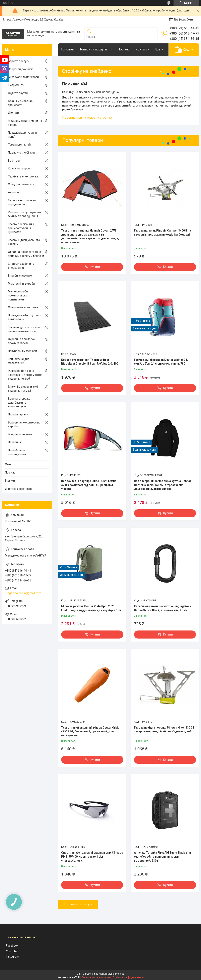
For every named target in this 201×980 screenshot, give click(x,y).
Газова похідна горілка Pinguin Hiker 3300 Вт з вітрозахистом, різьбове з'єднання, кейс (165, 730)
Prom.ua (120, 974)
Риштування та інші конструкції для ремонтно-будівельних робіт (26, 375)
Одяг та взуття (18, 93)
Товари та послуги (94, 49)
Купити (95, 267)
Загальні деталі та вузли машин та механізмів (24, 329)
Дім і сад (14, 113)
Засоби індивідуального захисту (24, 242)
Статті (9, 464)
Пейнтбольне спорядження (17, 452)
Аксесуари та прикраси (23, 77)
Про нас (123, 49)
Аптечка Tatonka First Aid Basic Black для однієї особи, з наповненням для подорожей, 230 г (162, 856)
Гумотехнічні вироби (21, 284)
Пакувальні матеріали (22, 351)
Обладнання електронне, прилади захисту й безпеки (26, 254)
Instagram (13, 957)
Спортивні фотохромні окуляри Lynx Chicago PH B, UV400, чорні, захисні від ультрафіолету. (92, 856)
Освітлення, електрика (23, 307)
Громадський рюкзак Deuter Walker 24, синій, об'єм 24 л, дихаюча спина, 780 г (161, 362)
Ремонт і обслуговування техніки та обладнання (25, 214)
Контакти (142, 49)
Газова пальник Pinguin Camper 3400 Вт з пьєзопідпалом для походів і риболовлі (162, 233)
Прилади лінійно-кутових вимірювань (24, 317)
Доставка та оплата (18, 489)
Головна (67, 49)
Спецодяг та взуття (21, 184)
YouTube (12, 951)
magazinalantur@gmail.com (23, 593)
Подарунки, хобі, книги (23, 153)
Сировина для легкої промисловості (22, 341)
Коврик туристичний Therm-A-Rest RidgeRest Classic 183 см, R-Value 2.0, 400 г (91, 362)
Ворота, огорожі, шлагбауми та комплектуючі (19, 402)
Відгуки (10, 481)
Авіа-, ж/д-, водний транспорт (21, 103)
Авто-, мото (16, 192)
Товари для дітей (19, 145)
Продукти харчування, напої (23, 135)
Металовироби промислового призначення (18, 295)
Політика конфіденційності (128, 977)
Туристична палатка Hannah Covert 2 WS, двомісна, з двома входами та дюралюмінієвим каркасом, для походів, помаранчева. (90, 236)
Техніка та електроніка (23, 176)
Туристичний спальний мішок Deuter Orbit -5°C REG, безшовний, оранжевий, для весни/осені (90, 731)
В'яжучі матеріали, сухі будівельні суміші (23, 389)
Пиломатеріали (18, 414)
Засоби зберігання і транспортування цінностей (21, 228)
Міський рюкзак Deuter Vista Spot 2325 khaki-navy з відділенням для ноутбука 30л (91, 608)
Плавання (15, 442)
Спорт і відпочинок (20, 69)
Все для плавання (20, 434)
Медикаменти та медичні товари (25, 123)
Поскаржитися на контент (96, 977)
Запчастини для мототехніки (19, 361)
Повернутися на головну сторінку (87, 117)
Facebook (12, 946)
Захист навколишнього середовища (23, 202)
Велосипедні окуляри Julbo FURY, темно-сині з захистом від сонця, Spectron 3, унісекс (89, 485)
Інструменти (16, 85)
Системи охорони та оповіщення (21, 266)
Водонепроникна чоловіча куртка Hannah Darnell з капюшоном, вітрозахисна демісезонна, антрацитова (163, 485)
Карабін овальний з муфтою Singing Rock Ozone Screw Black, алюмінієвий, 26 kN (163, 608)
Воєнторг (14, 161)
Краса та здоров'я (20, 168)
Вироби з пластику (20, 276)
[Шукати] (89, 31)
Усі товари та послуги (78, 904)
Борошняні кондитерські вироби (24, 424)
